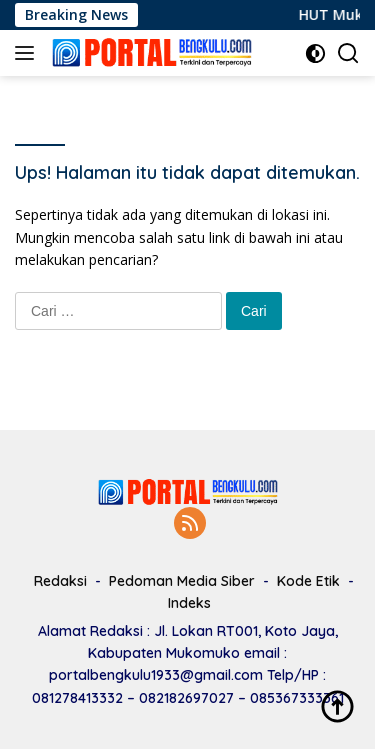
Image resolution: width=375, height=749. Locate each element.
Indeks (189, 603)
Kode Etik (308, 581)
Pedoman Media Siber (182, 581)
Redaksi (60, 581)
